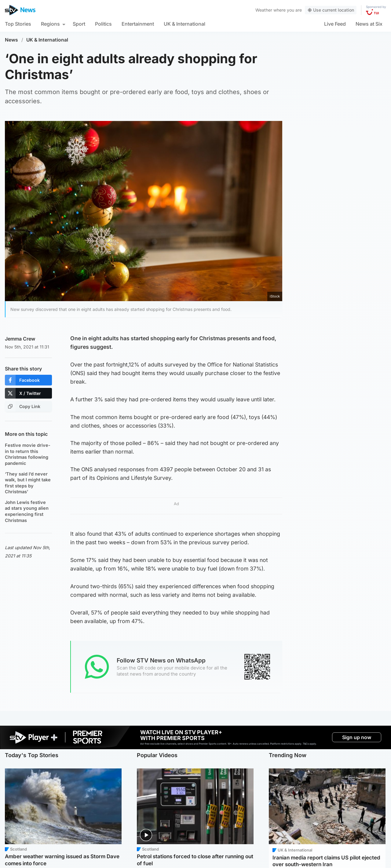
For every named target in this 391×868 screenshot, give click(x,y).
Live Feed (335, 24)
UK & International (185, 24)
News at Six (369, 24)
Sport (79, 24)
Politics (103, 24)
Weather (264, 10)
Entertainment (138, 24)
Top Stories (18, 24)
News (11, 40)
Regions (50, 24)
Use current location (331, 10)
